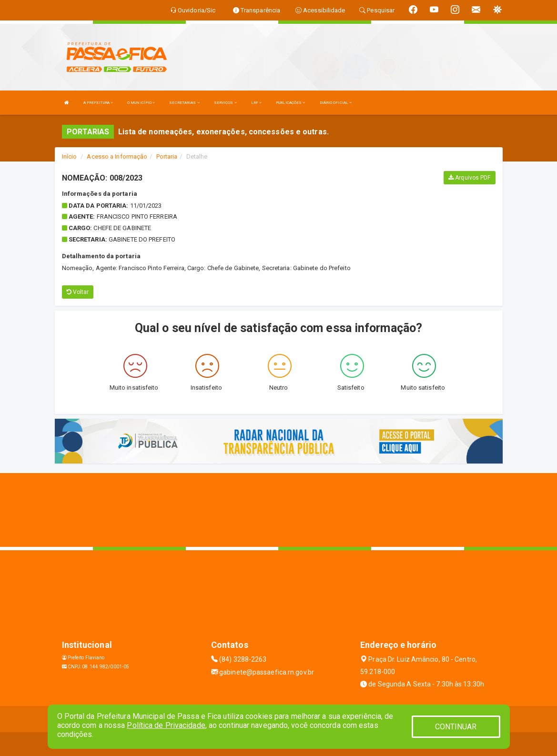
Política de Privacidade (166, 725)
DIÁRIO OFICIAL (336, 103)
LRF (257, 103)
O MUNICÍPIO (141, 103)
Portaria (167, 156)
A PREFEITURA (98, 103)
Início (70, 156)
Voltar (78, 292)
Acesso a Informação (117, 156)
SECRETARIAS (184, 103)
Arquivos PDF (469, 178)
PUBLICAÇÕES (290, 103)
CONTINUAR (456, 727)
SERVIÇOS (225, 103)
